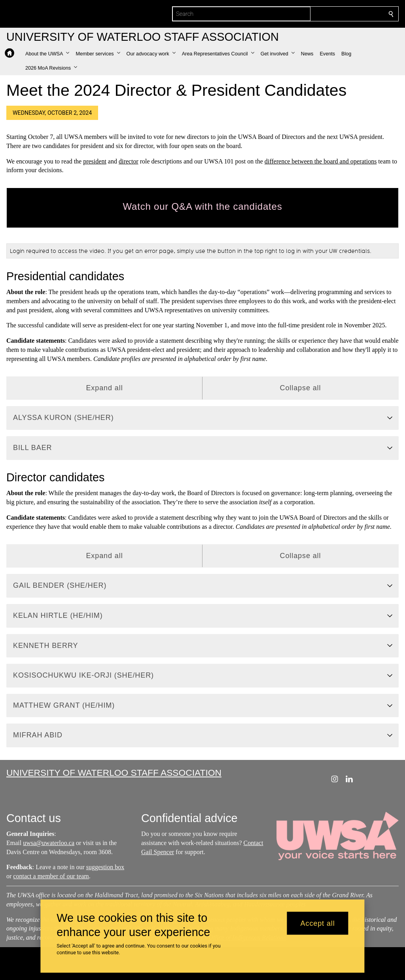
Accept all (318, 923)
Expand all (104, 388)
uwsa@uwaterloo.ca (49, 843)
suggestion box (105, 867)
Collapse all (301, 388)
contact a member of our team (51, 876)
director (129, 161)
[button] (47, 54)
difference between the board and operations (321, 161)
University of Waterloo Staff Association (114, 773)
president (95, 161)
